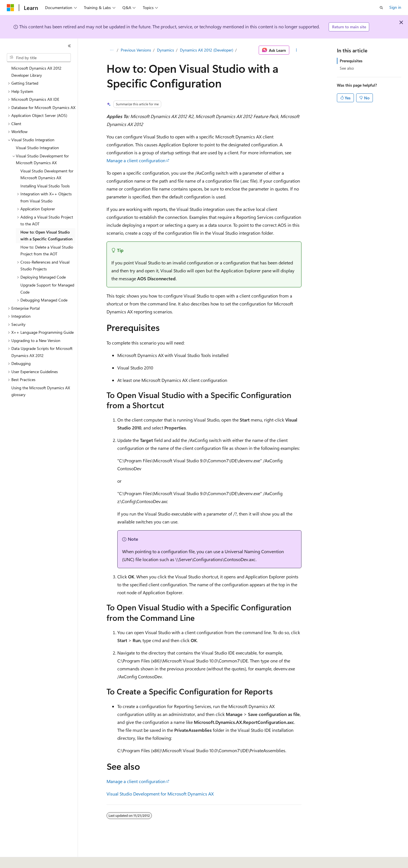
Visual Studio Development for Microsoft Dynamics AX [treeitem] (47, 174)
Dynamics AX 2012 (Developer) (207, 50)
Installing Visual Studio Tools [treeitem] (45, 186)
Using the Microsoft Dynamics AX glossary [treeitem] (41, 391)
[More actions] (297, 50)
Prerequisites (351, 61)
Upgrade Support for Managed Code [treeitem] (47, 288)
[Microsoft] (10, 8)
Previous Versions (136, 50)
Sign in (395, 7)
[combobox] (39, 58)
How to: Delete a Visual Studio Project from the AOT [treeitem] (47, 251)
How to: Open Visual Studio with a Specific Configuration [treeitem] (46, 236)
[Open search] (381, 8)
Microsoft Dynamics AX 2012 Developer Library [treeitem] (36, 72)
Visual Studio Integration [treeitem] (37, 148)
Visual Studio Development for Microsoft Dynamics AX (160, 794)
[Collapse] (69, 46)
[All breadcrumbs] (111, 50)
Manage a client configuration (136, 160)
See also (347, 68)
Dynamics (165, 50)
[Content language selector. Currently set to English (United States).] (33, 860)
